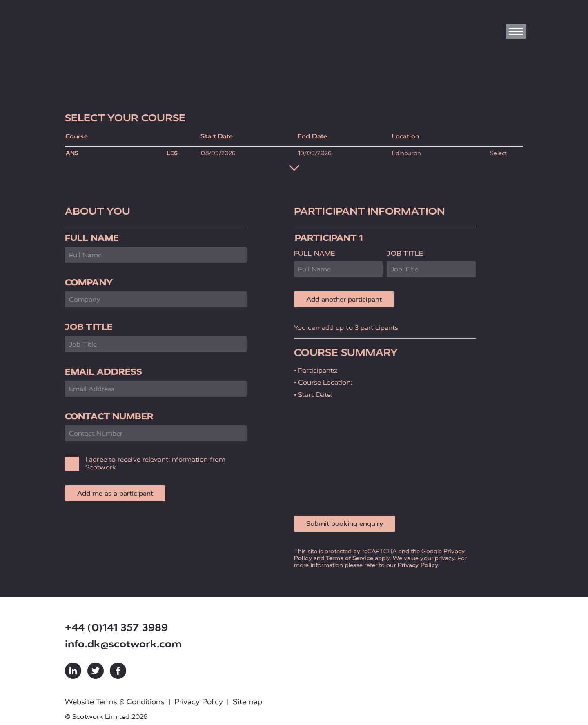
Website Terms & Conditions (115, 702)
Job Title (89, 327)
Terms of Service (350, 558)
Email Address (104, 372)
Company (89, 282)
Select (498, 153)
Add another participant (344, 299)
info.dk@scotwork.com (124, 644)
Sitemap (247, 702)
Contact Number (109, 416)
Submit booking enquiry (345, 524)
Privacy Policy (418, 565)
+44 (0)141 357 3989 (116, 628)
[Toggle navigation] (516, 31)
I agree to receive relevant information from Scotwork (155, 463)
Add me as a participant (115, 493)
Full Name (92, 238)
